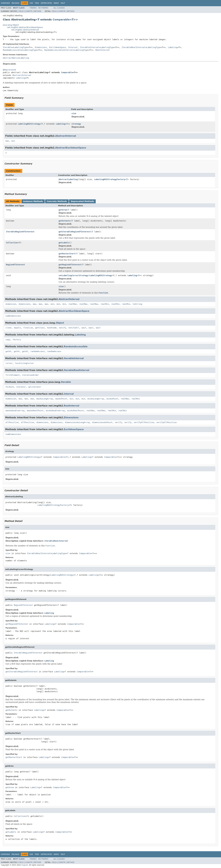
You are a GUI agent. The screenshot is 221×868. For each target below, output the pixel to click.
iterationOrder (30, 375)
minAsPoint (112, 399)
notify (63, 328)
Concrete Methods (57, 201)
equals (17, 328)
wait (84, 328)
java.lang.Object (11, 25)
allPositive (12, 422)
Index (56, 3)
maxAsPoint (61, 399)
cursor (9, 363)
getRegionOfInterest (70, 265)
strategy (76, 124)
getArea (63, 210)
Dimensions (41, 47)
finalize (28, 328)
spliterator (35, 387)
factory (17, 340)
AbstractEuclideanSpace (71, 148)
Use (31, 3)
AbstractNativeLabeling (16, 58)
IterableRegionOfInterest (20, 232)
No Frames (43, 8)
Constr (29, 11)
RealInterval (103, 50)
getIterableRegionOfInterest (75, 232)
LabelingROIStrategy (29, 124)
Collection (12, 243)
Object (60, 323)
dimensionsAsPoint (102, 422)
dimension (11, 304)
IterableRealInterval (134, 47)
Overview (5, 3)
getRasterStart (67, 254)
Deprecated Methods (82, 201)
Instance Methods (33, 201)
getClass (40, 328)
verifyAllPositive (144, 422)
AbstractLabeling (68, 179)
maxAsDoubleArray (15, 411)
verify (118, 422)
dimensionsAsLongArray (77, 422)
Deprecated (46, 3)
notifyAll (74, 328)
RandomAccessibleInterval (59, 50)
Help (63, 3)
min (13, 141)
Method (38, 11)
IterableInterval (90, 47)
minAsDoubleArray (55, 411)
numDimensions (13, 316)
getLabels (64, 243)
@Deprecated (9, 70)
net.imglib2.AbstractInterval (25, 30)
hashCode (52, 328)
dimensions (25, 304)
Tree (37, 3)
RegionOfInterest (15, 265)
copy (8, 340)
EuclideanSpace (58, 47)
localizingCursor (24, 363)
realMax (73, 304)
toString (137, 304)
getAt (8, 351)
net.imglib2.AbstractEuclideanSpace (25, 27)
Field (21, 11)
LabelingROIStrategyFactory (110, 179)
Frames (33, 8)
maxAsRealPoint (35, 411)
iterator (21, 387)
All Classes (59, 8)
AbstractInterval (22, 75)
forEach (10, 387)
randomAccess (38, 351)
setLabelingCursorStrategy (74, 275)
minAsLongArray (96, 399)
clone (8, 328)
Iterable (8, 47)
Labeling (173, 47)
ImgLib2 (25, 865)
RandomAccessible (12, 50)
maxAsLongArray (45, 399)
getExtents (65, 221)
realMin (105, 304)
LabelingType (21, 47)
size (74, 113)
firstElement (13, 375)
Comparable (61, 20)
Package (15, 3)
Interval (73, 47)
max (7, 141)
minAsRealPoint (76, 411)
